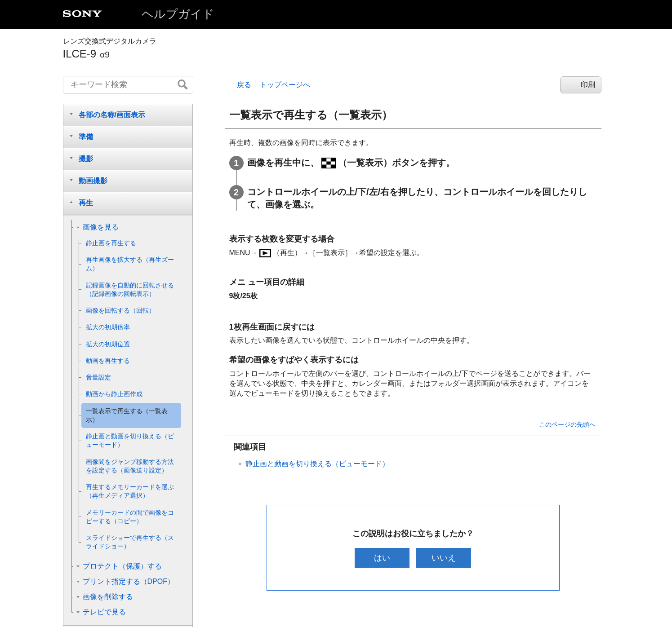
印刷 (588, 85)
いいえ (445, 558)
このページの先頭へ (567, 424)
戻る (244, 85)
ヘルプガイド (178, 14)
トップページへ (285, 85)
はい (381, 558)
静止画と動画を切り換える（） (317, 464)
